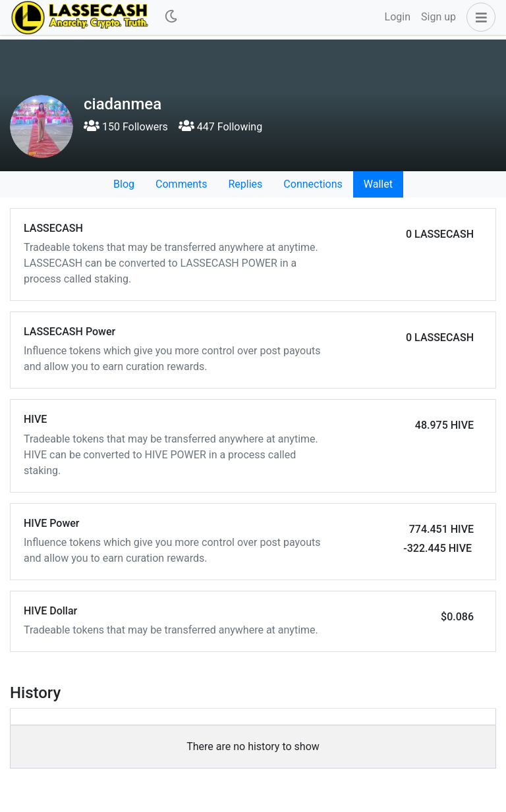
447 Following (220, 127)
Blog (124, 184)
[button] (478, 17)
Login (398, 17)
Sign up (438, 17)
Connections (313, 184)
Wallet (378, 184)
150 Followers (126, 127)
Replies (245, 184)
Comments (181, 184)
